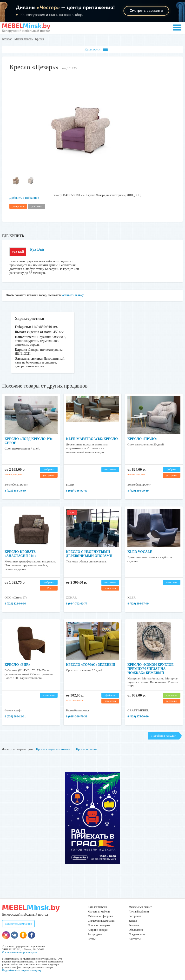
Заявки (133, 921)
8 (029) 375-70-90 (138, 716)
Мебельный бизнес (140, 907)
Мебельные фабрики (100, 916)
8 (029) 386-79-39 (15, 491)
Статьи (92, 939)
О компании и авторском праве (20, 952)
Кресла (40, 39)
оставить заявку (73, 295)
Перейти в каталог (163, 736)
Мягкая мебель (24, 39)
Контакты (135, 939)
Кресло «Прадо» (142, 439)
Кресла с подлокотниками (53, 749)
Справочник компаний (101, 921)
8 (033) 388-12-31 (15, 716)
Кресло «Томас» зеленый (91, 665)
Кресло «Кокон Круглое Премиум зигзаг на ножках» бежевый (150, 669)
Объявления (136, 930)
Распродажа (95, 934)
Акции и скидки (98, 930)
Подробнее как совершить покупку (22, 970)
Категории (96, 49)
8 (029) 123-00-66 (15, 604)
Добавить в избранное (24, 198)
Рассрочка (135, 916)
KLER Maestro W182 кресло (92, 439)
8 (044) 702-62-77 (77, 604)
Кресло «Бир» (17, 665)
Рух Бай (37, 249)
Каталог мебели (97, 907)
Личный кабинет (139, 912)
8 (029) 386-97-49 (77, 491)
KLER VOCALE (140, 552)
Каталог (7, 39)
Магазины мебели (99, 912)
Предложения (137, 934)
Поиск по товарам (99, 925)
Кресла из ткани (87, 749)
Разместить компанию (18, 924)
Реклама (134, 925)
